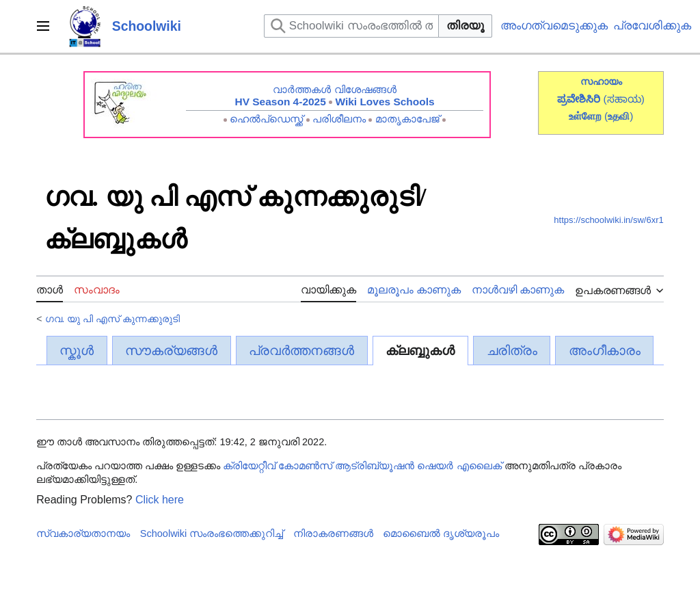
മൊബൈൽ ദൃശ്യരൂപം (441, 533)
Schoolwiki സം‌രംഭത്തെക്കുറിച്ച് (212, 533)
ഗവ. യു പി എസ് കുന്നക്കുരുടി (113, 319)
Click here (160, 500)
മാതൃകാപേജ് (407, 119)
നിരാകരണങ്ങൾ (333, 533)
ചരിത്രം (512, 351)
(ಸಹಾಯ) (624, 99)
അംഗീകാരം (605, 351)
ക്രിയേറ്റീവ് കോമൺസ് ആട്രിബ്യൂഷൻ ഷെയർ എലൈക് (362, 466)
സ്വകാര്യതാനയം (83, 533)
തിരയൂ (465, 26)
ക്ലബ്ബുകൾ (420, 351)
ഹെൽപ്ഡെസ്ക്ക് (266, 119)
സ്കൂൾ (77, 351)
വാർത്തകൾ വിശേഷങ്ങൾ (334, 89)
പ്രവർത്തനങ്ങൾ (301, 351)
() (619, 116)
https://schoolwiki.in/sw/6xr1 (608, 220)
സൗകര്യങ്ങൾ (171, 351)
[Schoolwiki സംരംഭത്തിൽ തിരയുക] (351, 26)
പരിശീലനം (339, 119)
